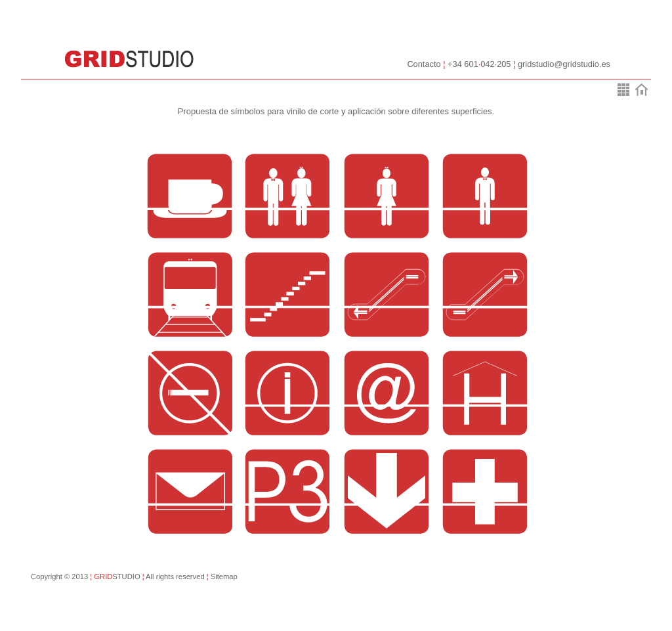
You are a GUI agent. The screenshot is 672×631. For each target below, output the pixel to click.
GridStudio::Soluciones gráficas (129, 59)
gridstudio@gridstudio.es (564, 64)
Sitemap (221, 577)
